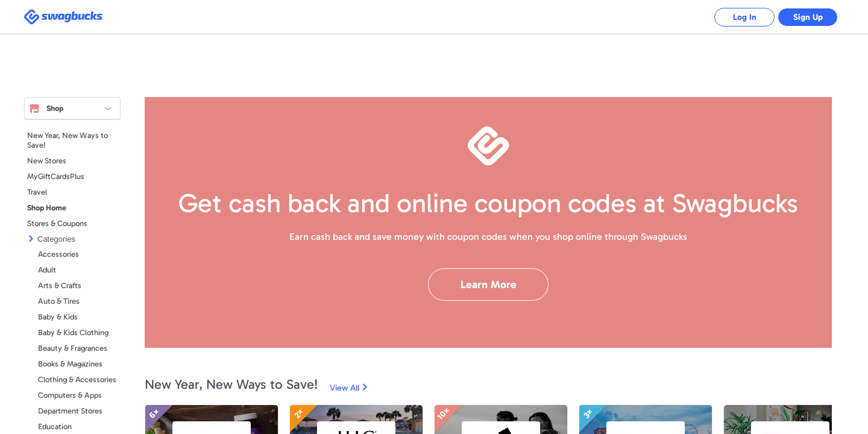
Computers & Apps (70, 395)
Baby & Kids (58, 317)
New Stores (47, 161)
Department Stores (70, 411)
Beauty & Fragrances (73, 348)
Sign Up (808, 17)
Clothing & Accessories (77, 379)
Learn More (489, 285)
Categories (56, 239)
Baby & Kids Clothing (73, 332)
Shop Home (47, 208)
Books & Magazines (70, 364)
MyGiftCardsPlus (56, 176)
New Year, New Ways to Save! (68, 140)
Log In (745, 17)
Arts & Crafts (60, 285)
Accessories (58, 254)
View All (344, 388)
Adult (47, 270)
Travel (37, 192)
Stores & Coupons (57, 223)
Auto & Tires (59, 301)
